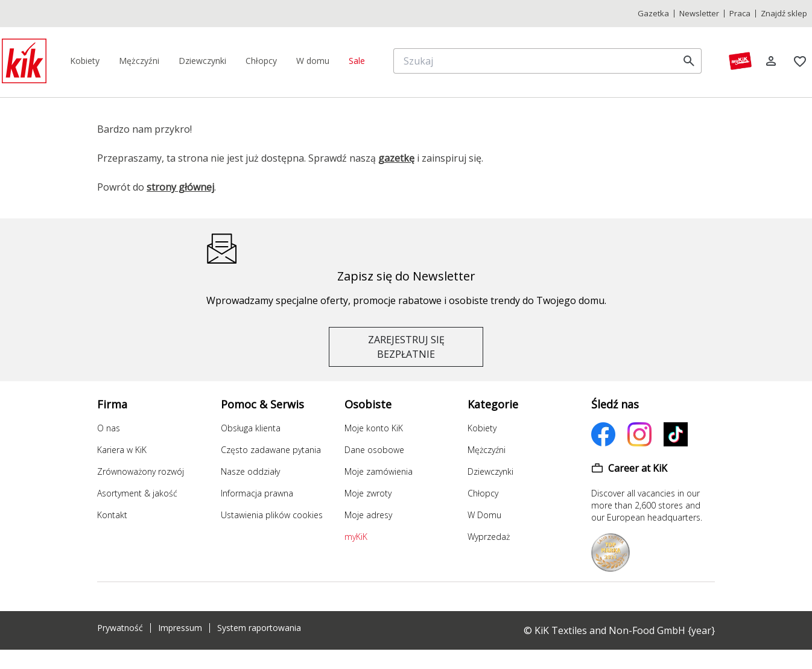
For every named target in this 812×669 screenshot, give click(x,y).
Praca (740, 14)
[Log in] (771, 61)
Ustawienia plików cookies (272, 515)
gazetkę (396, 158)
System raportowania (259, 628)
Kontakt (112, 515)
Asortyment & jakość (137, 493)
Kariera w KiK (122, 450)
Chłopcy (483, 493)
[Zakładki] (800, 61)
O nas (109, 428)
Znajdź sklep (784, 14)
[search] (689, 61)
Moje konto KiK (374, 428)
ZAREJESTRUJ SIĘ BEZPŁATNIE (406, 347)
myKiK (356, 537)
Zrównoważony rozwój (141, 471)
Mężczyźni (487, 450)
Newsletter (699, 14)
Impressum (180, 628)
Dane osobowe (374, 450)
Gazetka (653, 14)
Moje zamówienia (379, 471)
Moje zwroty (368, 493)
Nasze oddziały (250, 471)
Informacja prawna (257, 493)
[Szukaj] (538, 61)
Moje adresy (368, 515)
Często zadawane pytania (271, 450)
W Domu (484, 515)
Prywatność (120, 628)
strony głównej (180, 187)
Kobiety (482, 428)
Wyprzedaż (489, 537)
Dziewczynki (490, 471)
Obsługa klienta (251, 428)
